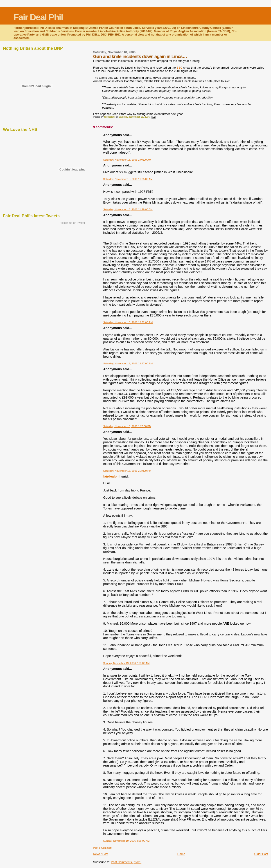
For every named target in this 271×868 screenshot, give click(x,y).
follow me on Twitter (73, 223)
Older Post (261, 854)
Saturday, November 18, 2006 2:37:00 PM (127, 471)
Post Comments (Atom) (126, 862)
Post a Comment (103, 848)
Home (181, 854)
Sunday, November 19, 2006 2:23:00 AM (126, 663)
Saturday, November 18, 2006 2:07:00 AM (127, 160)
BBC (180, 68)
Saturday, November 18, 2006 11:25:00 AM (128, 179)
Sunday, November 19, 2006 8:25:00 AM (126, 841)
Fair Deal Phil (38, 17)
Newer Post (101, 854)
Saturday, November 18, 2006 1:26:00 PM (127, 426)
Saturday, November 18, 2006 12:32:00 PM (128, 322)
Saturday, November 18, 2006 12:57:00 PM (128, 363)
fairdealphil (112, 476)
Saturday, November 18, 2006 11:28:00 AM (128, 209)
